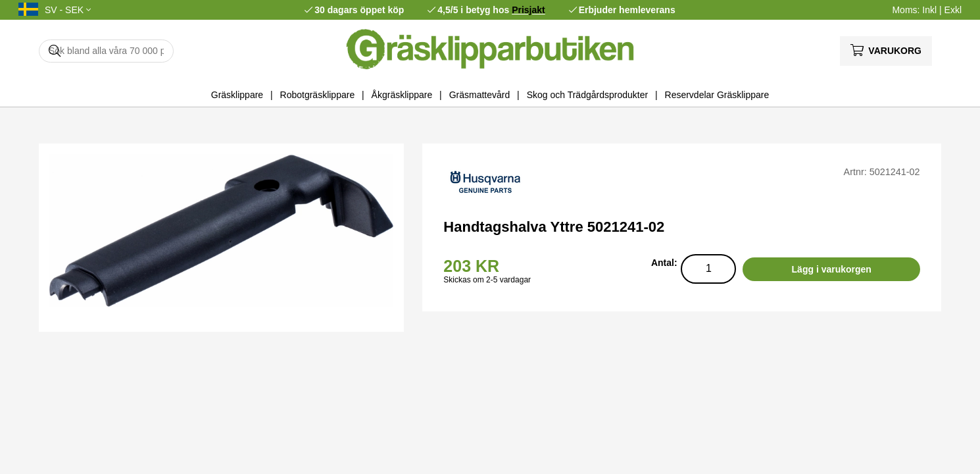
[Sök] (106, 51)
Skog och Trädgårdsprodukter (587, 95)
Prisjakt (528, 10)
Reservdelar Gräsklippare (717, 95)
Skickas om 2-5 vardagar (487, 280)
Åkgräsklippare (402, 95)
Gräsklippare (237, 95)
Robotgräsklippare (318, 95)
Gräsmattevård (480, 95)
